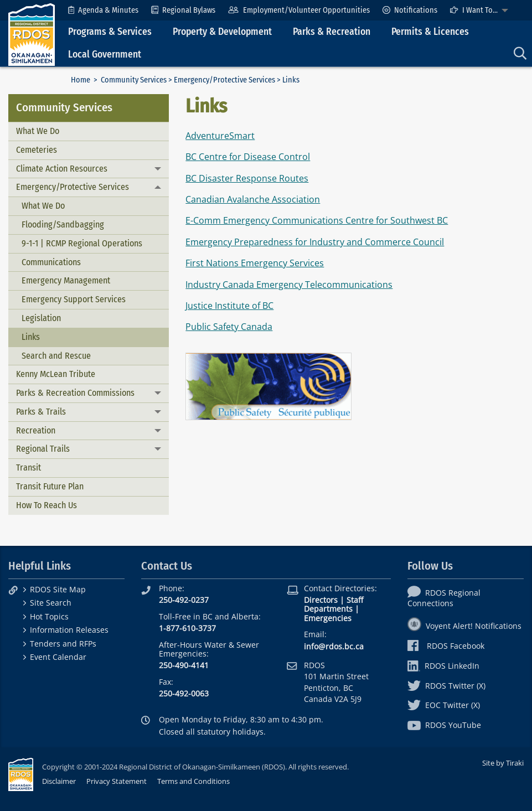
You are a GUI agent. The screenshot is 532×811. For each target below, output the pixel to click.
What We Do (38, 131)
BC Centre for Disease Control (248, 157)
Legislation (41, 318)
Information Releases (69, 630)
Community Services (134, 80)
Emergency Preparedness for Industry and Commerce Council (315, 242)
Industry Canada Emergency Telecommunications (289, 285)
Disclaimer (59, 781)
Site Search (51, 603)
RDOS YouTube (444, 725)
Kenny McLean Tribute (56, 374)
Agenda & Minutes (103, 10)
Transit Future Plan (50, 486)
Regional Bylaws (183, 10)
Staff (355, 600)
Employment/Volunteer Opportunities (299, 10)
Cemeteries (37, 150)
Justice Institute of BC (229, 306)
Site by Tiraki (503, 763)
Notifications (410, 10)
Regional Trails (43, 449)
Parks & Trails (41, 412)
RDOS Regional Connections (444, 598)
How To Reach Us (47, 505)
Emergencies (328, 618)
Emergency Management (66, 280)
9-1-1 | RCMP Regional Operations (82, 243)
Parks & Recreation (332, 32)
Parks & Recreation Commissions (75, 393)
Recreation (36, 430)
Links (31, 337)
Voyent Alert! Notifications (464, 626)
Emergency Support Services (74, 299)
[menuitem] (103, 10)
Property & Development (222, 32)
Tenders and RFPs (63, 644)
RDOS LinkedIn (443, 666)
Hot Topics (49, 616)
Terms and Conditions (193, 781)
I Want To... (474, 10)
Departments (328, 609)
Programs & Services (110, 32)
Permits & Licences (430, 32)
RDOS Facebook (446, 646)
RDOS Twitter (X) (446, 686)
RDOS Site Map (58, 589)
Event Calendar (58, 657)
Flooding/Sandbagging (63, 224)
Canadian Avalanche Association (253, 199)
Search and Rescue (56, 356)
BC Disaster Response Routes (247, 178)
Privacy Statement (117, 781)
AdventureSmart (220, 136)
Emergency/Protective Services (224, 80)
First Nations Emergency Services (255, 263)
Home (81, 80)
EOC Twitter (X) (444, 705)
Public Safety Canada (229, 327)
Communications (51, 262)
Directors (321, 600)
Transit (29, 468)
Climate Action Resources (62, 169)
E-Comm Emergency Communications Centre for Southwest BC (317, 220)
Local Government (105, 55)
